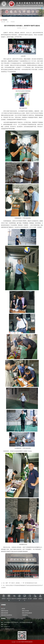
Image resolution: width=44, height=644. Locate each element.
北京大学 (3, 609)
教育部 (23, 609)
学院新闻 (13, 22)
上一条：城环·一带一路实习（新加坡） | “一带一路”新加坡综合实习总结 (19, 583)
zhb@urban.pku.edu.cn (9, 629)
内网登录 (25, 8)
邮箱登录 (31, 8)
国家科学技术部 (5, 611)
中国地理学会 (25, 615)
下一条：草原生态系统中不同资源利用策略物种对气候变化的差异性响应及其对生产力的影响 (22, 586)
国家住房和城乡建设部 (27, 613)
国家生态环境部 (25, 611)
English (36, 8)
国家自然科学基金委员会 (7, 615)
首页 (8, 22)
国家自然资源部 (5, 613)
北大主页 (19, 8)
